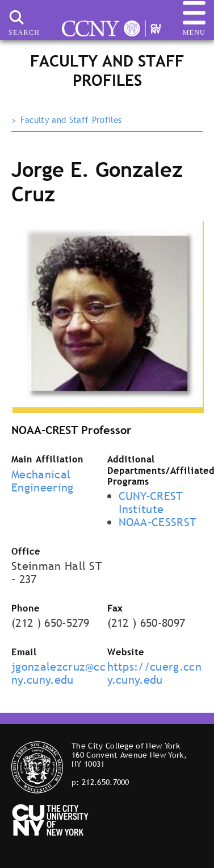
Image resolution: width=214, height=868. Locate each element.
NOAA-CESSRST (158, 522)
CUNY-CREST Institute (151, 503)
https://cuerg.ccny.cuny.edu (154, 673)
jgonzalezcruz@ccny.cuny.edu (58, 673)
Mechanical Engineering (43, 481)
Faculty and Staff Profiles (71, 120)
